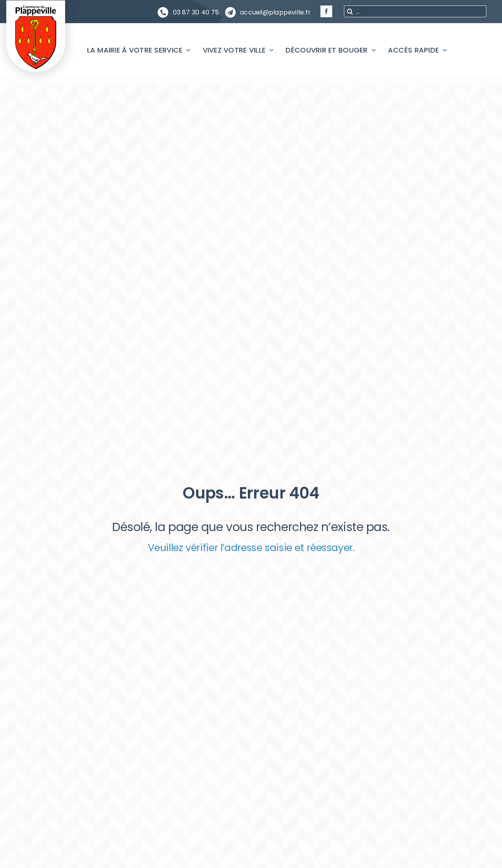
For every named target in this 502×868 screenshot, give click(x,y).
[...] (415, 11)
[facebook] (326, 11)
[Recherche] (350, 11)
